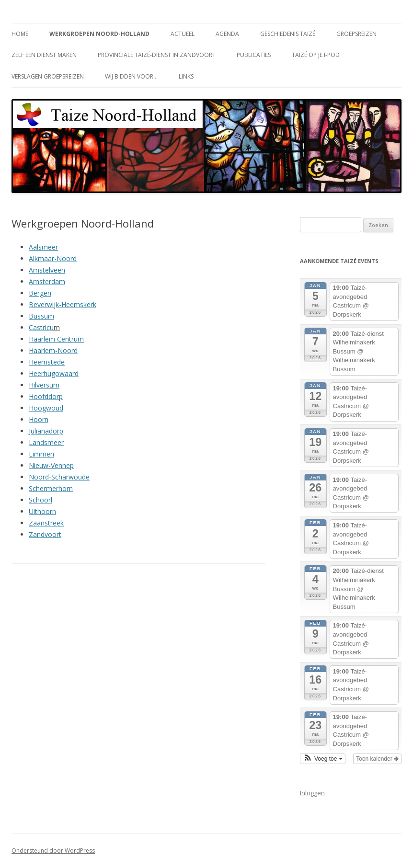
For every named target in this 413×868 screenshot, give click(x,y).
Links (186, 76)
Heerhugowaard (54, 373)
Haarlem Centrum (56, 339)
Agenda (227, 34)
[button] (323, 759)
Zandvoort (45, 534)
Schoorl (40, 500)
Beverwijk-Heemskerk (63, 304)
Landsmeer (46, 442)
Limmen (41, 454)
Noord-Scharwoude (59, 477)
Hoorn (39, 419)
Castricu (41, 327)
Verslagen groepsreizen (48, 76)
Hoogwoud (46, 408)
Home (20, 34)
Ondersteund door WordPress (53, 851)
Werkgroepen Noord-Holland (99, 34)
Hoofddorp (46, 396)
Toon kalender (377, 759)
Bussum (41, 316)
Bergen (40, 293)
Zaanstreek (46, 523)
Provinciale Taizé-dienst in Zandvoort (157, 55)
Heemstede (47, 362)
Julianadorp (46, 431)
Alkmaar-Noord (53, 258)
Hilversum (44, 385)
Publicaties (254, 55)
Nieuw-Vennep (51, 465)
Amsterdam (47, 281)
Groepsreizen (356, 34)
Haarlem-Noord (53, 350)
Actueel (183, 34)
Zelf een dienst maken (44, 55)
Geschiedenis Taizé (288, 34)
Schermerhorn (51, 488)
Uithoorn (42, 511)
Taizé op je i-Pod (316, 55)
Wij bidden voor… (131, 76)
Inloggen (312, 793)
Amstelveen (47, 270)
